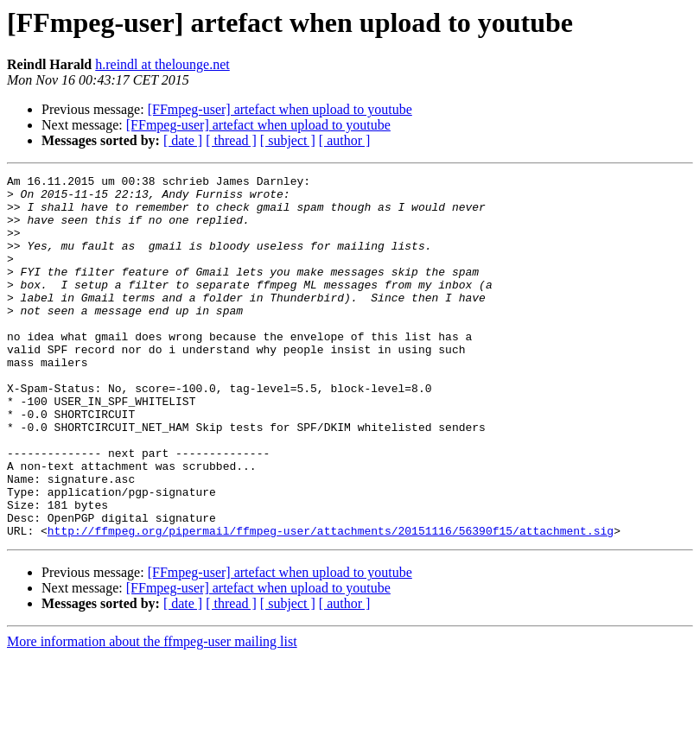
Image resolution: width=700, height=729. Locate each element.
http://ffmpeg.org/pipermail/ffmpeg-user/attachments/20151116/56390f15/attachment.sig (331, 603)
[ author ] (345, 140)
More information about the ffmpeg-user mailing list (152, 714)
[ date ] (183, 140)
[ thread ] (231, 140)
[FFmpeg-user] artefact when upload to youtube (280, 109)
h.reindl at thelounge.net (162, 64)
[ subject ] (288, 140)
